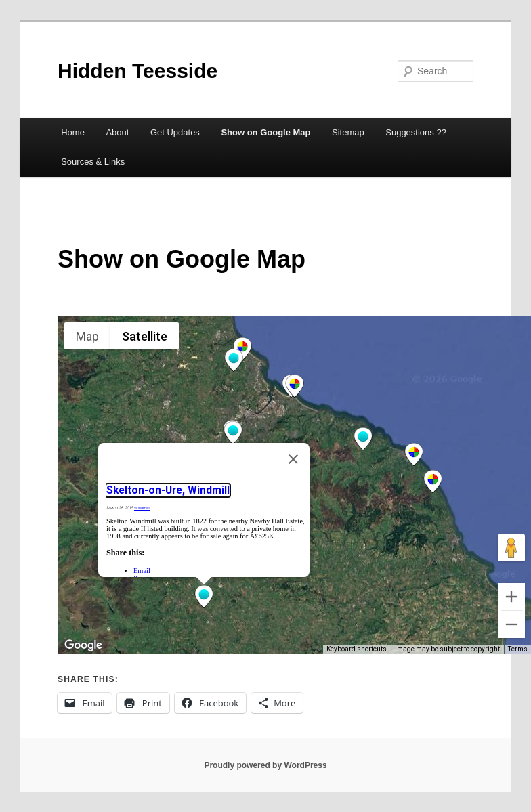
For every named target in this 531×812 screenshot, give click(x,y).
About (117, 132)
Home (73, 132)
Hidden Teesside (137, 71)
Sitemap (348, 132)
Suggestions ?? (416, 132)
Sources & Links (93, 162)
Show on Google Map (265, 132)
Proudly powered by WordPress (265, 765)
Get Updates (175, 132)
